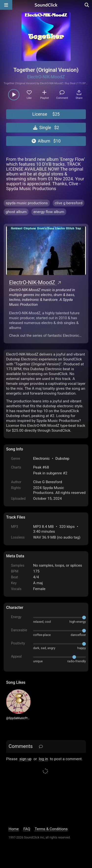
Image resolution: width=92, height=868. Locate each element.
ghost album (16, 212)
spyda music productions (27, 203)
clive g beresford (69, 203)
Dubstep (62, 459)
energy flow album (49, 212)
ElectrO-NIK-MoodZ (46, 77)
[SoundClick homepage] (46, 5)
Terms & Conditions (51, 829)
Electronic (41, 459)
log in (43, 759)
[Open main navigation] (6, 5)
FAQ (27, 829)
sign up (26, 759)
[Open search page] (87, 5)
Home (14, 829)
